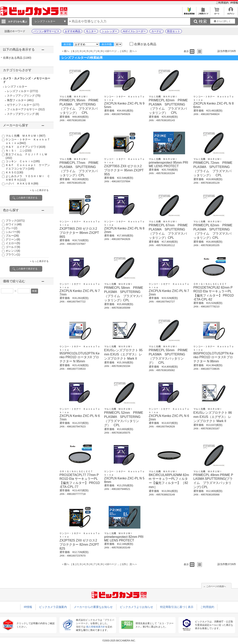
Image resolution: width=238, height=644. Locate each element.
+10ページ (111, 51)
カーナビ (156, 31)
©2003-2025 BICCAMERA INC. (119, 641)
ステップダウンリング (21, 114)
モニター (91, 31)
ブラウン (13, 254)
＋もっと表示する (39, 190)
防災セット (174, 31)
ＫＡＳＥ (14, 172)
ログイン (231, 13)
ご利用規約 (223, 3)
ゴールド (13, 247)
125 (124, 51)
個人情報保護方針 (96, 627)
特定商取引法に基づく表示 (177, 607)
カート (217, 13)
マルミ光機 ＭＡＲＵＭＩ (25, 136)
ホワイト (14, 224)
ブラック (15, 221)
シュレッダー (109, 31)
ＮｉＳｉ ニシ (19, 151)
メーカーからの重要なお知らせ (93, 607)
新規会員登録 (189, 13)
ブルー (12, 236)
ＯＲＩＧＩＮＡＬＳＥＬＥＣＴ (210, 284)
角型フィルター (17, 100)
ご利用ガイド (203, 13)
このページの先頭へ (216, 586)
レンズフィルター (18, 91)
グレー (11, 228)
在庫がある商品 (17, 58)
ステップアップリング (21, 96)
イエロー (13, 243)
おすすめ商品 (73, 31)
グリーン (13, 239)
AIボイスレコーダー (134, 31)
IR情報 (234, 3)
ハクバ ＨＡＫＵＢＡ (22, 183)
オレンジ (13, 251)
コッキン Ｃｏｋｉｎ (23, 161)
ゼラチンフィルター (19, 105)
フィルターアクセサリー (22, 109)
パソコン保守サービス (46, 31)
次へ (132, 51)
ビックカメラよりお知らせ (136, 607)
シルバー (13, 232)
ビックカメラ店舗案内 (53, 607)
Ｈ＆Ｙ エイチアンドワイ (25, 147)
